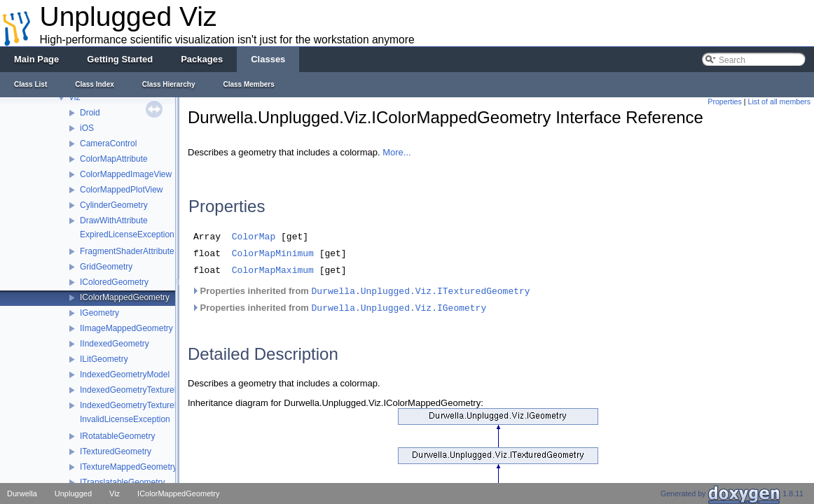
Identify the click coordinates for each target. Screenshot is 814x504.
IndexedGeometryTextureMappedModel (154, 405)
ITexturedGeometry (116, 451)
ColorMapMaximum (273, 277)
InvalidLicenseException (125, 419)
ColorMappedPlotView (122, 190)
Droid (90, 113)
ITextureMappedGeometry (129, 467)
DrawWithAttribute (114, 220)
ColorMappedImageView (126, 174)
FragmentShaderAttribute (127, 251)
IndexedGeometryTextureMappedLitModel (158, 390)
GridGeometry (106, 267)
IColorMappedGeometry (125, 297)
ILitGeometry (104, 359)
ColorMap (254, 239)
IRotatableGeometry (117, 436)
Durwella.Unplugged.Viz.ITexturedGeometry (421, 298)
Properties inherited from (361, 297)
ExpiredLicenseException (127, 234)
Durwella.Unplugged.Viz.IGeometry (399, 315)
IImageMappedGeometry (126, 328)
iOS (87, 128)
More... (396, 152)
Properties (725, 101)
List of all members (779, 101)
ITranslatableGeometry (123, 482)
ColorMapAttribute (114, 159)
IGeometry (99, 313)
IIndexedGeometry (115, 344)
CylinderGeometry (114, 205)
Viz (74, 97)
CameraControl (108, 143)
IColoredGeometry (114, 282)
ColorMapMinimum (273, 258)
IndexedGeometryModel (125, 374)
